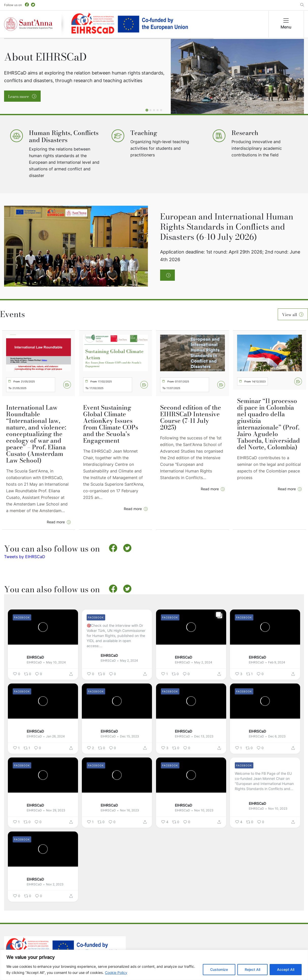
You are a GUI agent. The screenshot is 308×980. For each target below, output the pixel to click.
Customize (219, 969)
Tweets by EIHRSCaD (25, 557)
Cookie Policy (116, 972)
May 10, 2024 (56, 662)
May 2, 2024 (129, 660)
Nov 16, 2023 (129, 810)
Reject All (252, 969)
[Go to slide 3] (154, 110)
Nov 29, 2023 (56, 810)
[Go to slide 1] (147, 110)
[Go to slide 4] (158, 110)
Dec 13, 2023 (204, 736)
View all (290, 315)
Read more (56, 522)
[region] (154, 965)
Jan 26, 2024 (55, 736)
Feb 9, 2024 (277, 662)
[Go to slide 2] (150, 110)
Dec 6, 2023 (277, 736)
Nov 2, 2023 (55, 884)
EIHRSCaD (35, 657)
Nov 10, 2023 (204, 810)
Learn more (19, 96)
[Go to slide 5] (161, 110)
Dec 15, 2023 (129, 736)
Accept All (286, 969)
